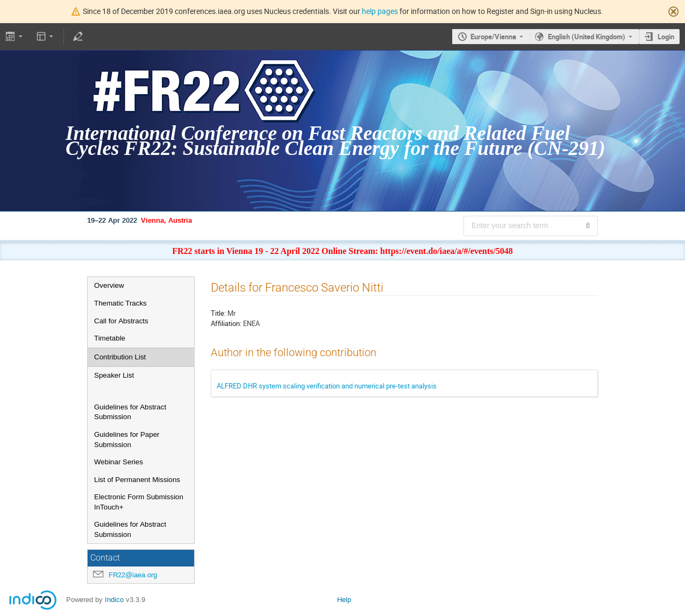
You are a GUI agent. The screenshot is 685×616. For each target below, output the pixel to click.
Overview (109, 285)
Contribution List (120, 357)
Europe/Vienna (493, 37)
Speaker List (114, 375)
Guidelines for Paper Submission (127, 440)
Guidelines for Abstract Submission (130, 412)
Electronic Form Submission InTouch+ (139, 502)
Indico (114, 600)
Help (344, 600)
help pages (380, 11)
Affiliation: (226, 323)
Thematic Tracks (120, 303)
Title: (218, 313)
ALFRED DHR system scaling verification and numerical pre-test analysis (327, 386)
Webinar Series (119, 462)
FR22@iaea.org (133, 575)
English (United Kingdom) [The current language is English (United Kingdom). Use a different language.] (587, 37)
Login (666, 37)
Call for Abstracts (121, 321)
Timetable (110, 338)
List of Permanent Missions (137, 480)
